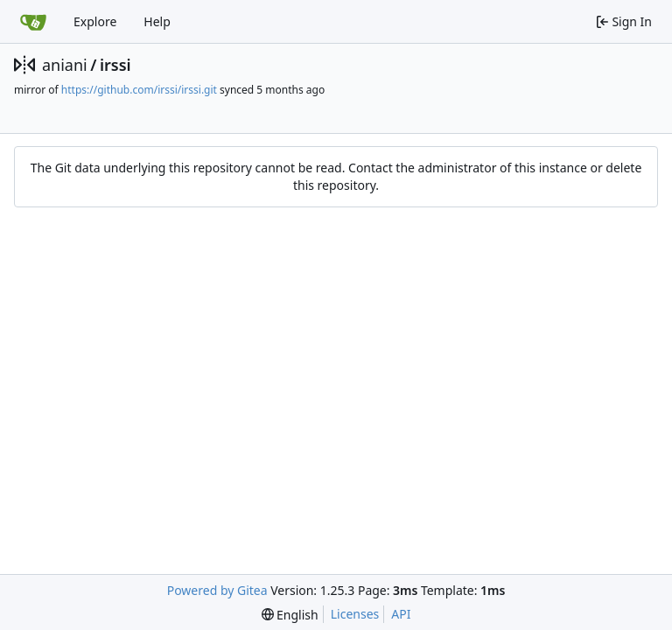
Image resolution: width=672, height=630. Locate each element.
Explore (95, 21)
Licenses (355, 614)
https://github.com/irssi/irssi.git (139, 90)
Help (157, 21)
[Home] (33, 22)
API (401, 614)
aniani (65, 65)
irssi (115, 65)
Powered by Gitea (217, 590)
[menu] (290, 615)
